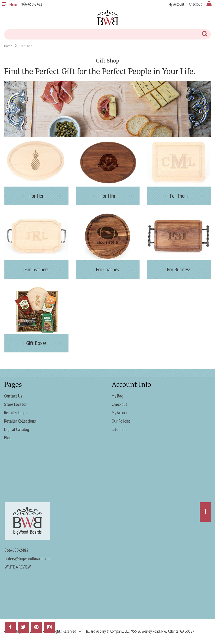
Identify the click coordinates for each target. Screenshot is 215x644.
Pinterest (36, 629)
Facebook (10, 629)
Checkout (119, 404)
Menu (10, 4)
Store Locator (15, 404)
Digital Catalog (17, 429)
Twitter (23, 629)
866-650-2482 (16, 550)
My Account (121, 413)
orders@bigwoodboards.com (28, 559)
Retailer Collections (20, 421)
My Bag (117, 396)
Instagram (49, 629)
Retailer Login (15, 413)
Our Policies (121, 421)
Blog (8, 438)
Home (8, 46)
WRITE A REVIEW (18, 567)
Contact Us (13, 396)
